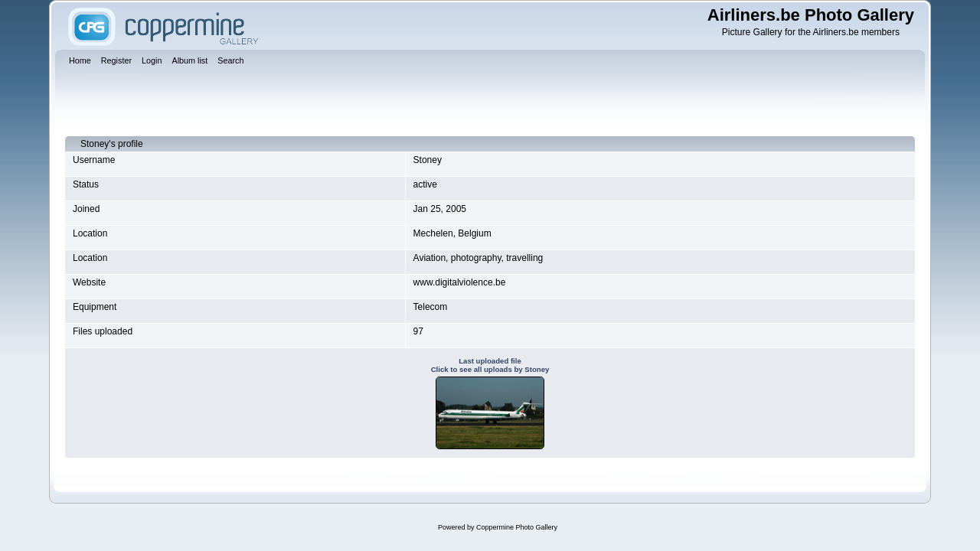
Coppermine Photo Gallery (517, 527)
